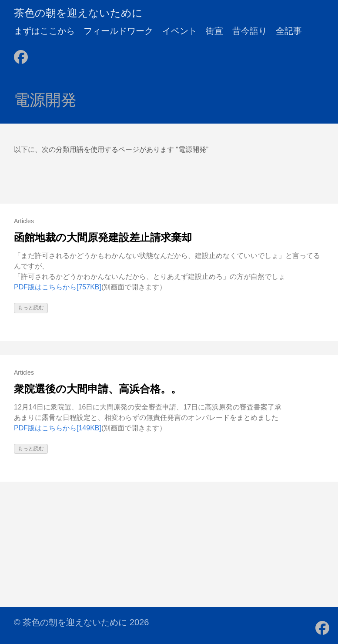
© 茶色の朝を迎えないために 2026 (81, 622)
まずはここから (44, 31)
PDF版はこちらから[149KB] (58, 428)
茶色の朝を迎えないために (78, 13)
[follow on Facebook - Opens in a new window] (21, 54)
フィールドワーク (118, 31)
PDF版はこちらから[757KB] (58, 287)
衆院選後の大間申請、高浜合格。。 (98, 389)
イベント (180, 31)
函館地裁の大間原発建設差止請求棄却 (103, 237)
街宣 (214, 31)
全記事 (289, 31)
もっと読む (31, 308)
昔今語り (250, 31)
